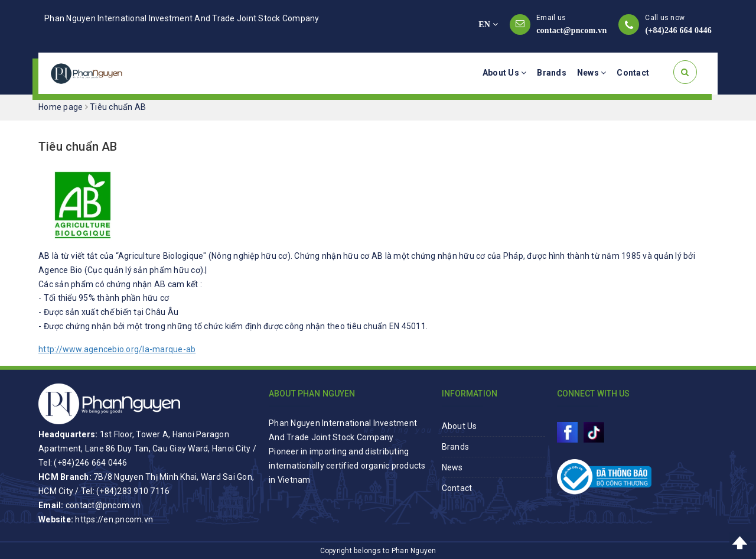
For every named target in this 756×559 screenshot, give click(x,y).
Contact (633, 73)
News (592, 73)
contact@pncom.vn (571, 30)
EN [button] (488, 25)
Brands (552, 73)
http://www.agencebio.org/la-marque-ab (117, 349)
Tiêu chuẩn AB (78, 147)
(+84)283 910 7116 (133, 491)
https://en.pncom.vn (114, 519)
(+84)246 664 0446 (678, 30)
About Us (505, 73)
